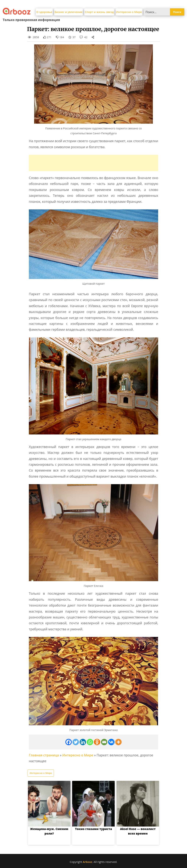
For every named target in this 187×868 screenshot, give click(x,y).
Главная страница (44, 755)
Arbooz (87, 862)
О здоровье (44, 12)
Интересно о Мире (129, 12)
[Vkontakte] (111, 742)
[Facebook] (69, 742)
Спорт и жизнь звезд (99, 12)
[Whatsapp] (90, 742)
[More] (118, 742)
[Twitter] (76, 742)
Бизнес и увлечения (69, 12)
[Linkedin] (83, 742)
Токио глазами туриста (94, 829)
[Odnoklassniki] (97, 742)
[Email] (104, 742)
